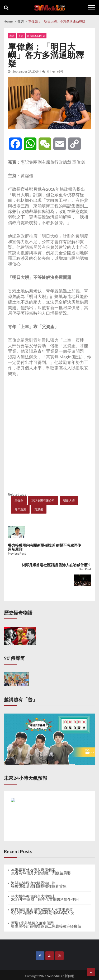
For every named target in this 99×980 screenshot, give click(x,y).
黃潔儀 (39, 509)
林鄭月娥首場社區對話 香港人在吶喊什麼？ (56, 565)
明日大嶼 (69, 500)
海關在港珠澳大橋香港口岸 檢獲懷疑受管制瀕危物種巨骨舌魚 (39, 885)
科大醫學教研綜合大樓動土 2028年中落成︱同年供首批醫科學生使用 (45, 898)
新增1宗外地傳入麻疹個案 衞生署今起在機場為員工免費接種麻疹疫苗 (46, 925)
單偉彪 (19, 500)
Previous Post (17, 554)
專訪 (12, 36)
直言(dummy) (36, 36)
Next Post (85, 569)
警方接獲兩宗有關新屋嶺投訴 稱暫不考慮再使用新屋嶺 (44, 547)
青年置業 (20, 509)
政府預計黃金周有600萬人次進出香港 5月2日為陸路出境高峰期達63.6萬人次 (43, 911)
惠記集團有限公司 (43, 500)
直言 (21, 36)
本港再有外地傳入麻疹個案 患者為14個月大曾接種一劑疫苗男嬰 (41, 871)
